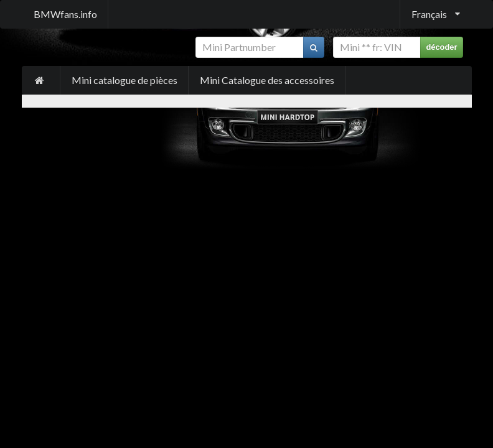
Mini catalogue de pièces (124, 80)
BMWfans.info (65, 14)
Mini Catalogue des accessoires (267, 80)
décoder (441, 47)
